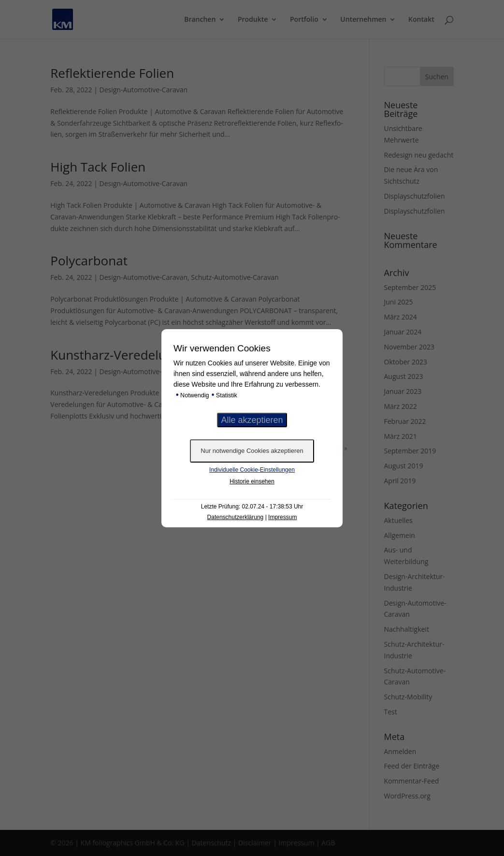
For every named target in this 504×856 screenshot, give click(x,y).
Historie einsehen (252, 481)
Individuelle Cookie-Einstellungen (252, 470)
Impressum (282, 517)
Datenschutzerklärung (236, 517)
